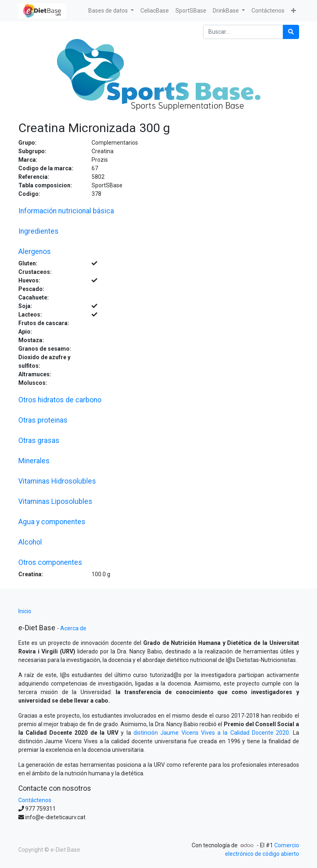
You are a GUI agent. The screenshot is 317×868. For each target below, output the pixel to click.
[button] (293, 11)
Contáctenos (35, 800)
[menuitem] (155, 11)
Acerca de (73, 628)
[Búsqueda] (291, 32)
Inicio (25, 611)
